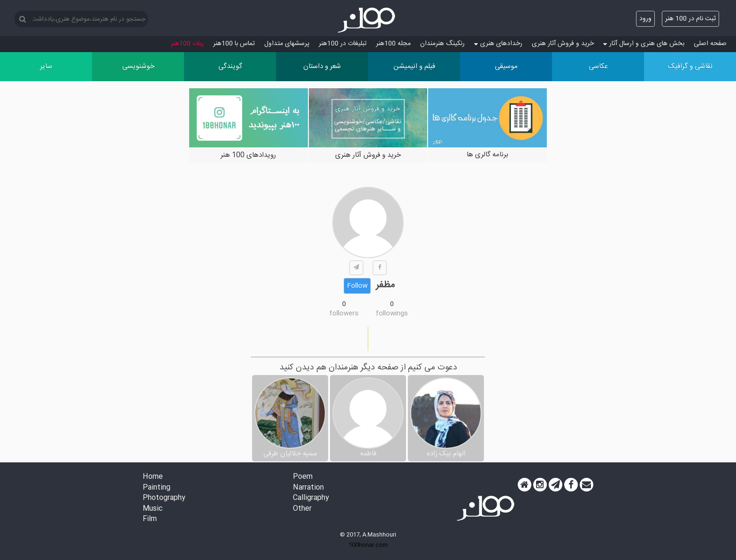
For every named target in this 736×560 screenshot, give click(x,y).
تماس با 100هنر (234, 44)
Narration (308, 488)
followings (392, 314)
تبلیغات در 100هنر (343, 44)
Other (302, 509)
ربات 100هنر (187, 44)
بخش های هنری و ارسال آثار (644, 44)
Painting (157, 488)
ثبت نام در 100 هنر (690, 19)
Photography (164, 498)
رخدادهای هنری (498, 44)
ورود (645, 19)
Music (153, 509)
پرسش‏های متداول (287, 44)
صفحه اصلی (710, 44)
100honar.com (368, 545)
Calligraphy (311, 498)
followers (344, 314)
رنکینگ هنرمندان (442, 44)
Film (150, 519)
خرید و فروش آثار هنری (563, 44)
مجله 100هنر (393, 44)
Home (153, 477)
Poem (303, 477)
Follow (357, 286)
